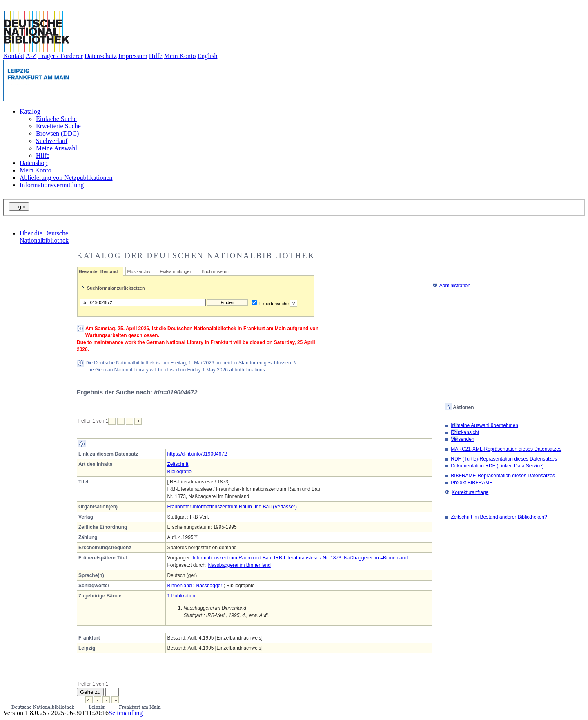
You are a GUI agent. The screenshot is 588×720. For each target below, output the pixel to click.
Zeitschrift (178, 464)
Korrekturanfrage (467, 492)
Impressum (133, 56)
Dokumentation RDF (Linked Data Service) (497, 466)
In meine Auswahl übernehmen (484, 425)
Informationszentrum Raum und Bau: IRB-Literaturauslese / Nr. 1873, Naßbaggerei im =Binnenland (300, 558)
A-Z (31, 56)
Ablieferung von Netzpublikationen (66, 178)
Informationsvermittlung (52, 185)
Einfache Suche (56, 119)
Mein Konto (180, 56)
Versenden (462, 439)
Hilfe (156, 56)
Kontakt (14, 56)
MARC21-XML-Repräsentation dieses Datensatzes (506, 449)
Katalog (30, 111)
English (208, 56)
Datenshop (33, 163)
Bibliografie (179, 472)
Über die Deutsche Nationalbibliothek (44, 237)
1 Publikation (181, 596)
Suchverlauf (52, 141)
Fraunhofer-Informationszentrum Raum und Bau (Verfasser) (232, 507)
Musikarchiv (139, 271)
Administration (451, 286)
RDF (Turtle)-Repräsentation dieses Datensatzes (504, 459)
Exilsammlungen (176, 271)
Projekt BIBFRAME (472, 483)
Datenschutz (101, 56)
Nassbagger (209, 586)
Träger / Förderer (60, 56)
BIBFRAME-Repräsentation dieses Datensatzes (503, 476)
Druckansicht (465, 432)
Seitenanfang (126, 713)
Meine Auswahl (57, 148)
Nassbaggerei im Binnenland (239, 565)
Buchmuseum (215, 271)
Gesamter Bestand (98, 271)
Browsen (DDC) (57, 133)
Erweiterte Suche (58, 126)
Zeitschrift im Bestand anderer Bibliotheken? (499, 517)
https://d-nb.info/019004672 (197, 454)
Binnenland (179, 586)
